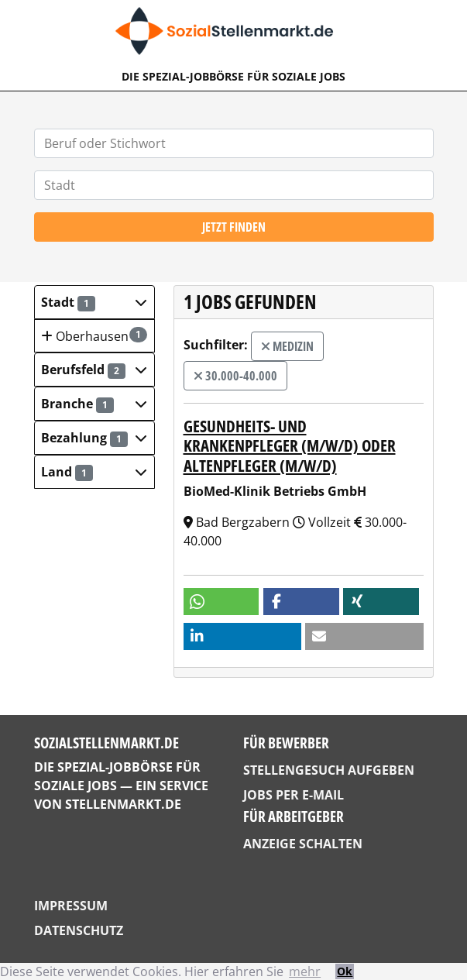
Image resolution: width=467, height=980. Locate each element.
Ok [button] (345, 971)
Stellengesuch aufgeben (329, 770)
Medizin (287, 346)
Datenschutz (79, 930)
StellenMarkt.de (123, 804)
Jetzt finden (234, 227)
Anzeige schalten (303, 844)
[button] (94, 302)
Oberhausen (94, 336)
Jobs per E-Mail (294, 795)
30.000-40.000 (235, 376)
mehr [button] (305, 971)
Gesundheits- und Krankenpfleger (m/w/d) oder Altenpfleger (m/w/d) (290, 445)
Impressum (71, 906)
